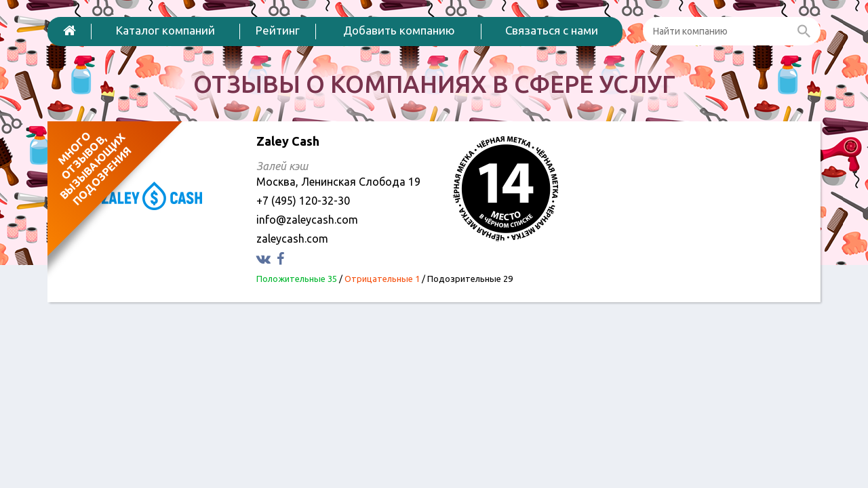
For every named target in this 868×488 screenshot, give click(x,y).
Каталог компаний (165, 30)
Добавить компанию (399, 30)
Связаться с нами (552, 30)
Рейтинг (278, 30)
